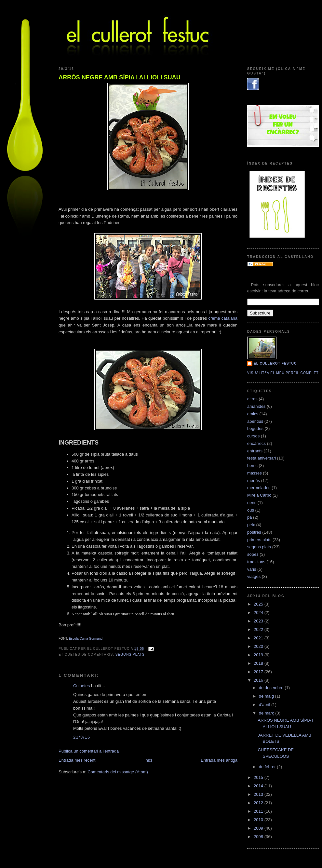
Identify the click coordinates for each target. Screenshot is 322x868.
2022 (259, 629)
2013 (259, 794)
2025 (259, 604)
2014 (259, 786)
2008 (259, 837)
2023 (259, 621)
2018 (259, 663)
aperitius (255, 421)
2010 (259, 820)
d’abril (265, 705)
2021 (259, 638)
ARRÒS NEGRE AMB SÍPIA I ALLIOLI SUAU (120, 77)
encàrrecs (256, 443)
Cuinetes (81, 686)
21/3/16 (82, 737)
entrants (255, 451)
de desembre (272, 688)
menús (254, 481)
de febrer (268, 767)
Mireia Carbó (259, 495)
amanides (256, 406)
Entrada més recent (77, 760)
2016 (259, 680)
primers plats (259, 540)
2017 (259, 672)
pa (249, 517)
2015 (259, 777)
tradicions (256, 562)
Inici (148, 760)
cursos (253, 436)
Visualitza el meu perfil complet (283, 373)
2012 (259, 803)
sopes (253, 554)
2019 (259, 655)
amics (253, 414)
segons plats (130, 654)
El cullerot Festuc (275, 363)
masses (255, 473)
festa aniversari (262, 458)
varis (252, 569)
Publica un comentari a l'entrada (89, 751)
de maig (267, 696)
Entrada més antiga (219, 760)
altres (252, 399)
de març (267, 713)
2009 (259, 828)
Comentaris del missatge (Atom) (118, 772)
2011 (259, 811)
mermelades (259, 488)
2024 (259, 613)
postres (254, 532)
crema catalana (223, 318)
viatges (254, 576)
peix (251, 525)
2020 (259, 646)
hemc (252, 466)
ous (251, 510)
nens (252, 503)
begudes (255, 428)
